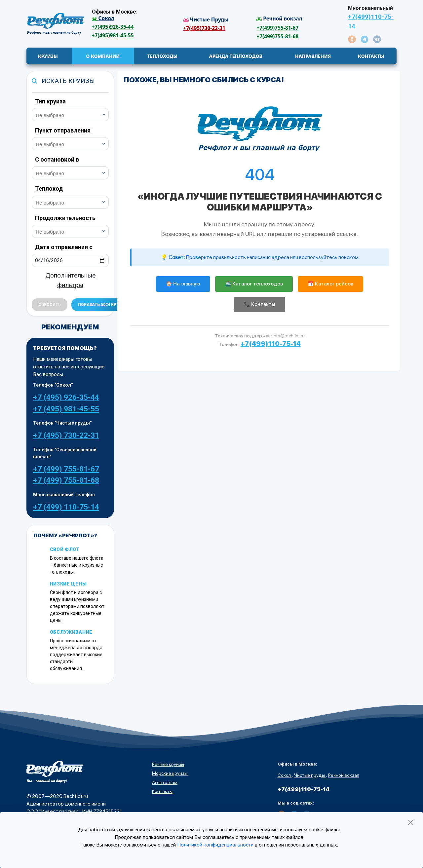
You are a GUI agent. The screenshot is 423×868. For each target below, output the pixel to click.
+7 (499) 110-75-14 (66, 507)
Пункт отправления (63, 130)
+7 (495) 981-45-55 (66, 409)
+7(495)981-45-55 (113, 36)
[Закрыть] (411, 822)
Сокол (285, 775)
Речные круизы (168, 764)
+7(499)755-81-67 (277, 28)
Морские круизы (170, 773)
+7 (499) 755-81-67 (66, 469)
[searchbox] (73, 114)
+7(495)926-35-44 (113, 27)
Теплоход (49, 189)
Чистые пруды (310, 775)
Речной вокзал (344, 775)
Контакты (162, 791)
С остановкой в (57, 159)
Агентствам (165, 782)
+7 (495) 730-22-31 (66, 435)
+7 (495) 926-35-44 (66, 397)
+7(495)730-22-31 (204, 28)
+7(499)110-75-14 (371, 21)
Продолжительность (65, 218)
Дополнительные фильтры (70, 280)
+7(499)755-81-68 (277, 37)
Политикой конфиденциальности (215, 845)
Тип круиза (50, 101)
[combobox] (70, 115)
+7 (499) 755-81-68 (66, 480)
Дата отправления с (64, 247)
